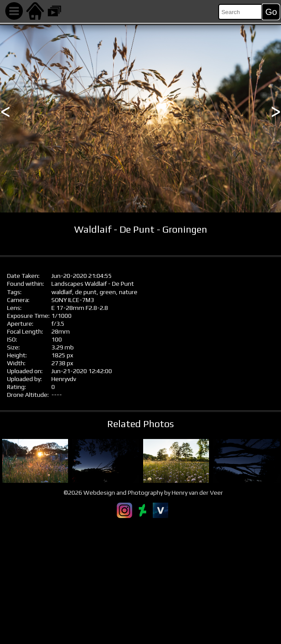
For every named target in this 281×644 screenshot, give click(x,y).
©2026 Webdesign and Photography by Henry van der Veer (143, 493)
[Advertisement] (140, 581)
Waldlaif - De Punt (109, 284)
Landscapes (67, 284)
